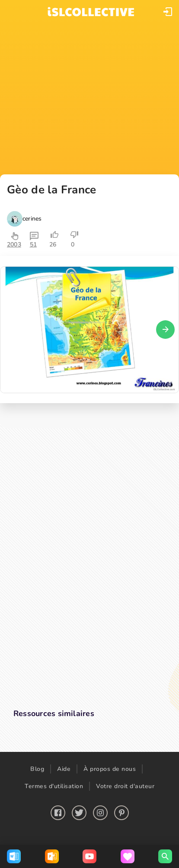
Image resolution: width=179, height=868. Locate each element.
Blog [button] (37, 769)
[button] (168, 12)
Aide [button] (64, 769)
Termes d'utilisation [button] (54, 786)
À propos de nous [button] (110, 769)
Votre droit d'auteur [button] (125, 786)
